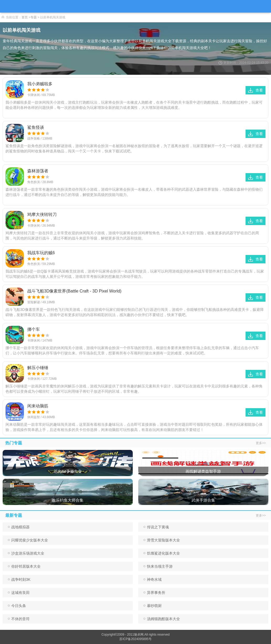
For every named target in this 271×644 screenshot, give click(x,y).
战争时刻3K (19, 579)
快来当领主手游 (158, 566)
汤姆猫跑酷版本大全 (162, 619)
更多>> (261, 443)
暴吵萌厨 (153, 606)
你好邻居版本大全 (24, 566)
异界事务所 (154, 593)
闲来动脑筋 (38, 406)
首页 (25, 17)
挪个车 (34, 329)
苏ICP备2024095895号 (135, 639)
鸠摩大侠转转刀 (42, 214)
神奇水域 (153, 579)
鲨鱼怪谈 (36, 127)
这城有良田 (19, 593)
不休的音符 (19, 619)
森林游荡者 (38, 171)
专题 (34, 17)
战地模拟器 (19, 527)
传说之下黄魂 (156, 527)
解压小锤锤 (38, 368)
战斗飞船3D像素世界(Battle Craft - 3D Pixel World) (74, 291)
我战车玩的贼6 (41, 253)
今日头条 (17, 606)
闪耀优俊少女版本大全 (28, 540)
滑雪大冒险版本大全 (162, 540)
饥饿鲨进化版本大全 (162, 553)
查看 (256, 90)
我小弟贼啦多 (40, 84)
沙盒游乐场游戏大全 (26, 553)
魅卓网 (139, 635)
